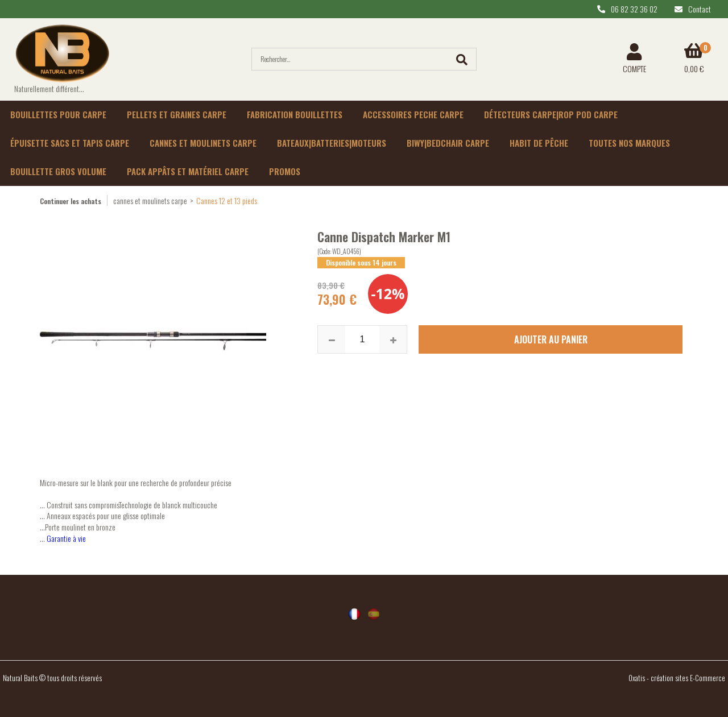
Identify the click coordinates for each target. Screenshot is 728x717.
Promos (285, 171)
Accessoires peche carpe (413, 114)
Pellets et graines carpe (177, 114)
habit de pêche (539, 143)
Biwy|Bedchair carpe (448, 143)
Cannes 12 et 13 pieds (227, 200)
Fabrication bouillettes (295, 114)
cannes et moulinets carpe (150, 200)
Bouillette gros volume (58, 171)
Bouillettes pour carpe (58, 114)
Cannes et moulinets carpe (203, 143)
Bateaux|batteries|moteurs (332, 143)
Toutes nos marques (629, 143)
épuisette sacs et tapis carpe (70, 143)
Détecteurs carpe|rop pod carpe (551, 114)
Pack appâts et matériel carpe (188, 171)
